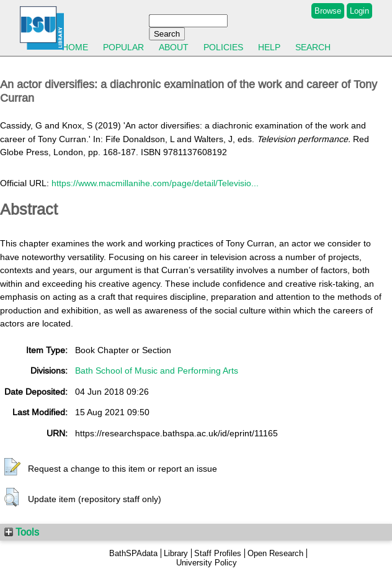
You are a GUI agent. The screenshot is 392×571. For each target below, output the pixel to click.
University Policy (207, 563)
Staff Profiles (218, 553)
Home (75, 47)
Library (176, 553)
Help (269, 47)
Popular (123, 47)
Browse (328, 11)
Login (359, 11)
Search (313, 47)
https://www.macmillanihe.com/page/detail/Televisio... (155, 183)
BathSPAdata (133, 553)
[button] (12, 467)
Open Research (275, 553)
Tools (22, 532)
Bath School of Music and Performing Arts (157, 371)
